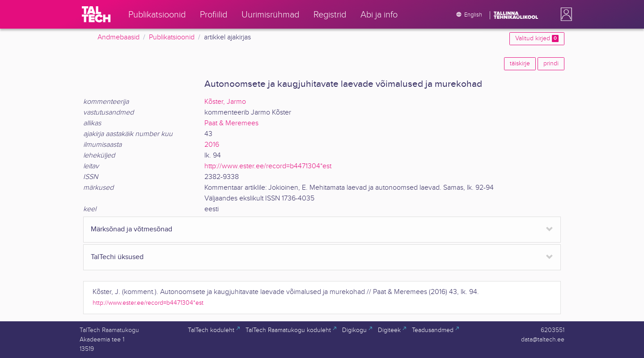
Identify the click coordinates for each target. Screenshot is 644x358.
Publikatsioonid (172, 37)
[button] (564, 14)
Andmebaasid (119, 37)
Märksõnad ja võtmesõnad (131, 229)
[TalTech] (96, 14)
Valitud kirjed (537, 38)
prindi (551, 64)
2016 (212, 145)
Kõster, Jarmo (225, 102)
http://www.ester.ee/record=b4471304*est (268, 166)
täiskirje (520, 64)
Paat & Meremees (231, 123)
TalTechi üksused (117, 257)
